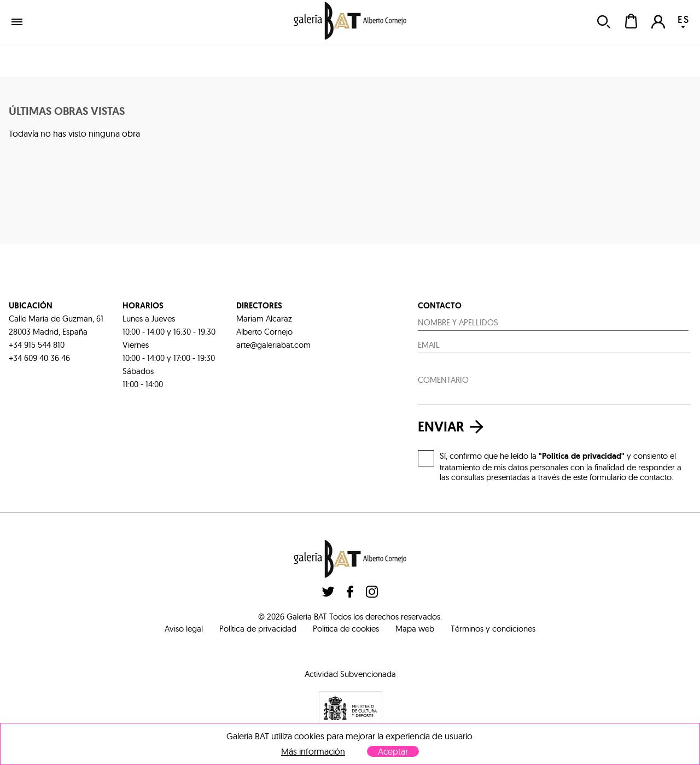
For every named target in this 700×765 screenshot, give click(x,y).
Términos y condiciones (493, 629)
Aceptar (393, 751)
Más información (313, 752)
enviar (453, 427)
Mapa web (415, 629)
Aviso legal (184, 629)
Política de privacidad (258, 629)
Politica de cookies (346, 629)
